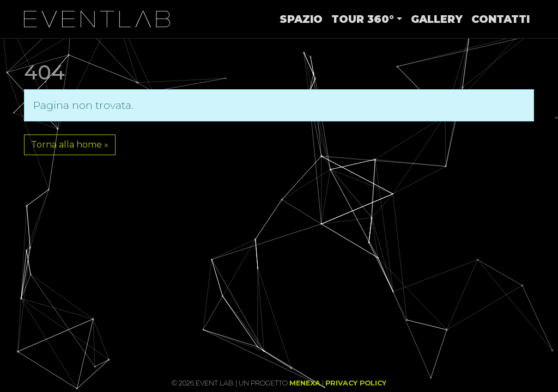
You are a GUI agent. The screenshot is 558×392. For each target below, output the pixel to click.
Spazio (301, 19)
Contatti (501, 19)
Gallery (437, 19)
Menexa (305, 383)
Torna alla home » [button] (70, 145)
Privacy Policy (356, 383)
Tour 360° (363, 19)
